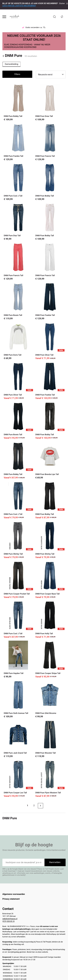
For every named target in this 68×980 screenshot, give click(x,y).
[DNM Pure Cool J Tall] (18, 182)
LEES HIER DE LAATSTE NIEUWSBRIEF (19, 6)
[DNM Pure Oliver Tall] (50, 341)
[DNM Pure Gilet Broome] (50, 699)
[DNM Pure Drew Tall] (50, 102)
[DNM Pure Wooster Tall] (50, 739)
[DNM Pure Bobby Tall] (18, 102)
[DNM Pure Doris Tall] (18, 341)
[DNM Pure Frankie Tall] (18, 142)
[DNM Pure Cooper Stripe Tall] (50, 659)
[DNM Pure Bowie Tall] (18, 301)
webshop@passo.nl (10, 919)
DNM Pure (12, 56)
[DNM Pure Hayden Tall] (18, 659)
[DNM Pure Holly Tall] (50, 619)
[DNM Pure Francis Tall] (50, 142)
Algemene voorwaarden (14, 894)
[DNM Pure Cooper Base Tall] (50, 580)
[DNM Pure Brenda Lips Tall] (50, 460)
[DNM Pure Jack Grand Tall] (18, 739)
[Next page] (40, 806)
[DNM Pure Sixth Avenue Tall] (18, 699)
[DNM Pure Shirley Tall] (18, 540)
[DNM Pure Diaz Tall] (18, 222)
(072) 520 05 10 (8, 921)
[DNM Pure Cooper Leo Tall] (18, 779)
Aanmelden (55, 862)
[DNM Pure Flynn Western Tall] (50, 779)
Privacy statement (11, 899)
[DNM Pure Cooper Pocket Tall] (18, 580)
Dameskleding (12, 64)
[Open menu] (4, 17)
